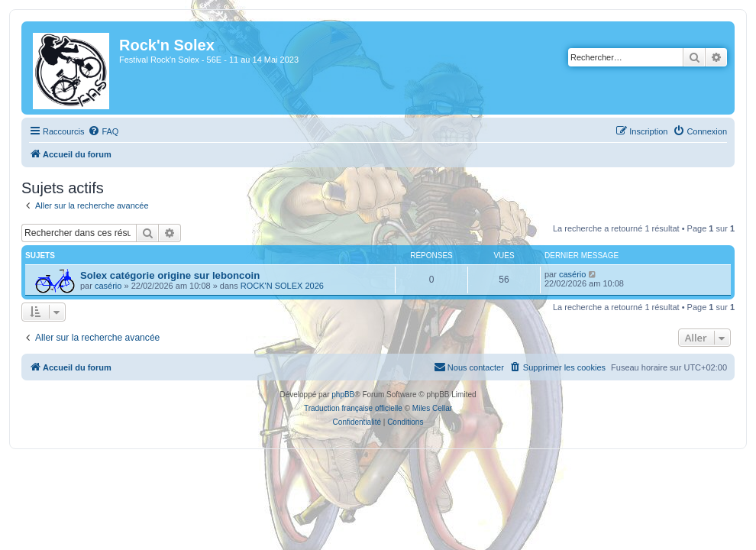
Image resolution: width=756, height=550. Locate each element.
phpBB (343, 395)
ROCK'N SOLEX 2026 (282, 286)
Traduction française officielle (353, 408)
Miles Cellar (432, 408)
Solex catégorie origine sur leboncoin (170, 275)
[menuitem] (103, 131)
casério (108, 286)
